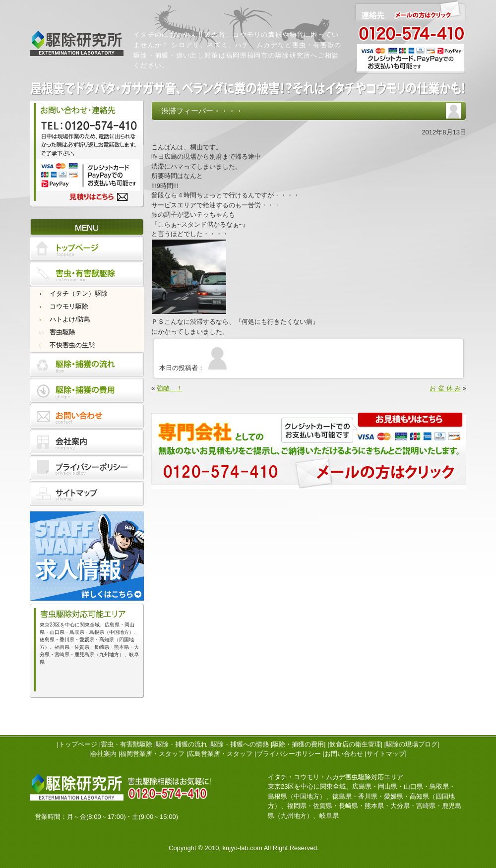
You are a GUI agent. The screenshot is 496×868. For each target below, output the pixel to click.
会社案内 (104, 754)
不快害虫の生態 (72, 345)
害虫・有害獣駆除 (126, 744)
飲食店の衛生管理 (355, 744)
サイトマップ (386, 754)
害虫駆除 (62, 332)
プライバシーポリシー (289, 754)
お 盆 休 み (445, 388)
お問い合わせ (344, 754)
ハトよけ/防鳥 (70, 319)
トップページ (78, 744)
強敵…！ (170, 388)
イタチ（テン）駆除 (79, 293)
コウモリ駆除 (69, 306)
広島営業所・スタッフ (220, 754)
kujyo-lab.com (243, 848)
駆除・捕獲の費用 (298, 744)
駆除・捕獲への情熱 (240, 744)
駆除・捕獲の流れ (182, 744)
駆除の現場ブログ (412, 744)
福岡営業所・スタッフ (152, 754)
